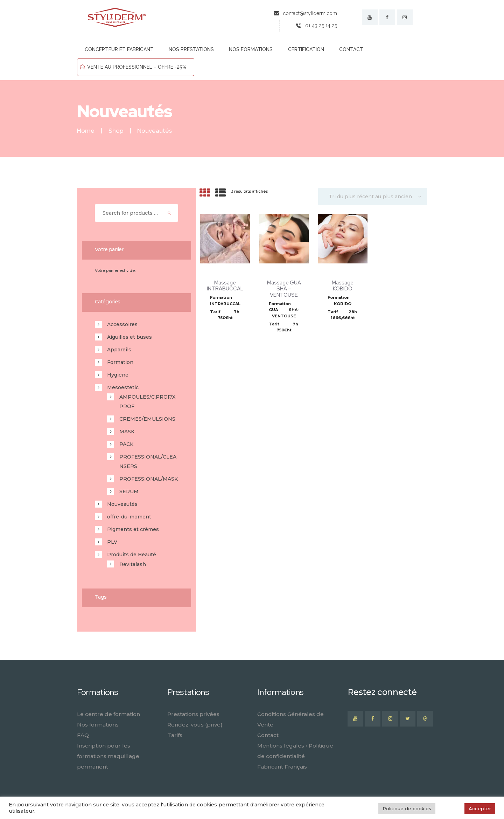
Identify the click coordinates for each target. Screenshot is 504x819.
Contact (268, 735)
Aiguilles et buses (129, 337)
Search (170, 213)
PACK (126, 444)
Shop (116, 131)
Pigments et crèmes (133, 529)
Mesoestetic (123, 387)
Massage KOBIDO (343, 286)
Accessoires (122, 324)
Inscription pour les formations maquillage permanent (108, 756)
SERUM (129, 491)
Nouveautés (122, 504)
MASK (127, 432)
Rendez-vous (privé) (195, 725)
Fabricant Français (282, 767)
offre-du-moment (129, 517)
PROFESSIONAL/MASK (149, 479)
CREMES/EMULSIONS (147, 419)
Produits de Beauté (132, 555)
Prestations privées (193, 714)
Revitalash (133, 564)
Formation (120, 362)
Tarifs (175, 735)
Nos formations (98, 725)
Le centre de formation (108, 714)
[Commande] (373, 197)
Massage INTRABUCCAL (225, 286)
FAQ (83, 735)
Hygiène (118, 375)
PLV (112, 542)
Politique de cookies (407, 808)
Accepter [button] (480, 808)
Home (86, 131)
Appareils (119, 350)
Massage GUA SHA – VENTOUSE (284, 289)
